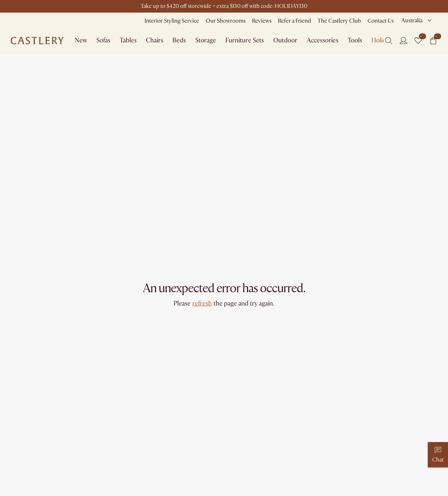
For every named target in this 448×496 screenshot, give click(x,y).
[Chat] (438, 455)
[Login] (403, 40)
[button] (418, 41)
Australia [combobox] (412, 20)
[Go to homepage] (37, 41)
